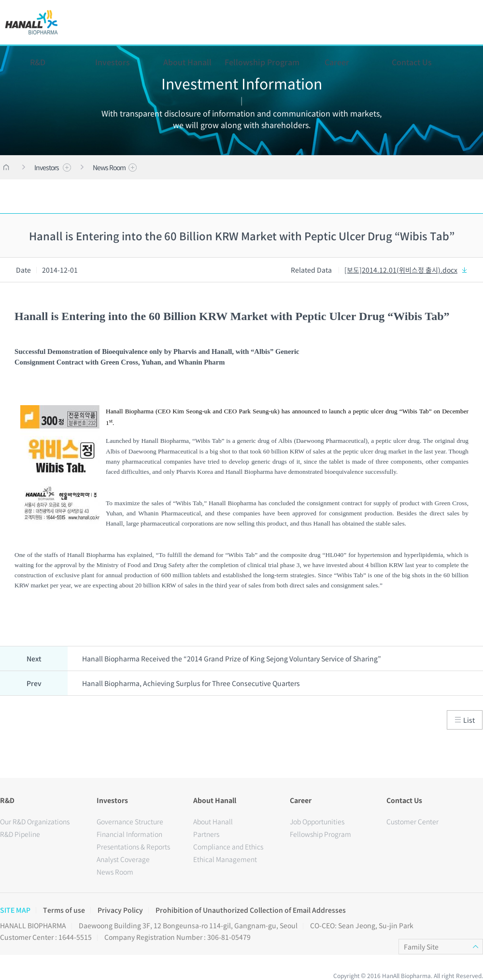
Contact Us (412, 62)
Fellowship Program (262, 62)
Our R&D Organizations (35, 821)
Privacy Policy (120, 910)
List (465, 720)
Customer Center (412, 821)
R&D (38, 62)
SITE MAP (15, 910)
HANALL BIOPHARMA (31, 22)
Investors (113, 62)
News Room (115, 167)
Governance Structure (130, 821)
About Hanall (187, 62)
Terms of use (64, 910)
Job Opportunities (317, 821)
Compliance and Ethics (228, 847)
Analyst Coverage (123, 859)
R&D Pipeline (20, 834)
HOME (6, 167)
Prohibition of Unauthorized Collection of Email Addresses (251, 910)
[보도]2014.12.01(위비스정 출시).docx (406, 270)
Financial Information (129, 834)
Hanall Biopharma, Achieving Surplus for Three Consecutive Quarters (191, 683)
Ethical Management (225, 859)
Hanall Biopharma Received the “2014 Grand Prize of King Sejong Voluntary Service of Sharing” (232, 658)
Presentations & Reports (133, 847)
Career (337, 62)
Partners (206, 834)
